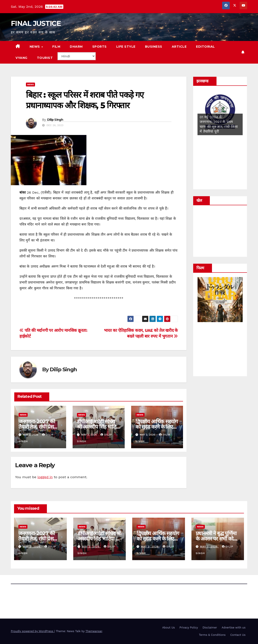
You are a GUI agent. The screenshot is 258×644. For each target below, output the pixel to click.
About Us (169, 628)
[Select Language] (77, 56)
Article (179, 47)
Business (154, 47)
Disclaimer (210, 628)
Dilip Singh (55, 120)
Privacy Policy (189, 628)
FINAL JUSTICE (36, 23)
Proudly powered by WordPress (33, 631)
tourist (45, 58)
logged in (45, 477)
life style (126, 47)
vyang (21, 58)
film (56, 47)
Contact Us (238, 635)
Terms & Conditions (212, 635)
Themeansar (94, 631)
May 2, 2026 (32, 547)
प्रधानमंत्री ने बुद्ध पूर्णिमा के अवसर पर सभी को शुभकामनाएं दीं (216, 539)
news (35, 47)
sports (100, 47)
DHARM (76, 47)
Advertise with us (234, 628)
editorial (205, 47)
